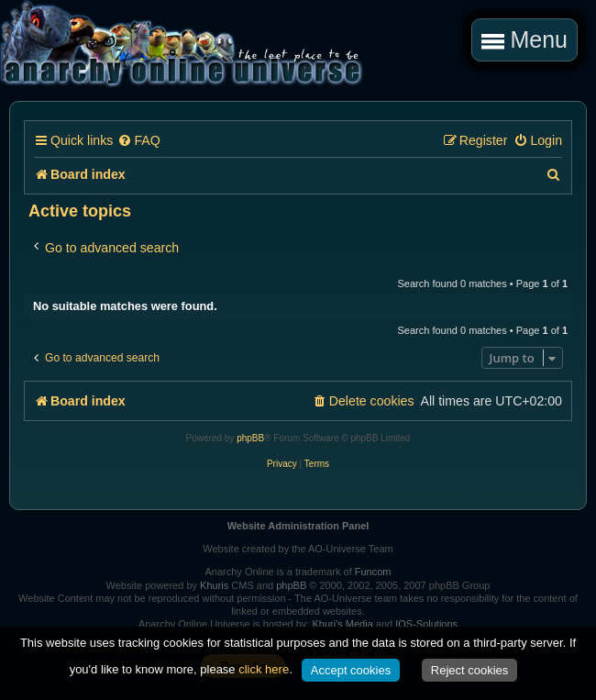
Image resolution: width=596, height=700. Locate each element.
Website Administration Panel (298, 526)
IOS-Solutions (426, 624)
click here (264, 669)
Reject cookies (470, 670)
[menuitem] (138, 141)
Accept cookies (351, 670)
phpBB (250, 438)
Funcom (373, 572)
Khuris (214, 585)
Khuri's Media (342, 624)
